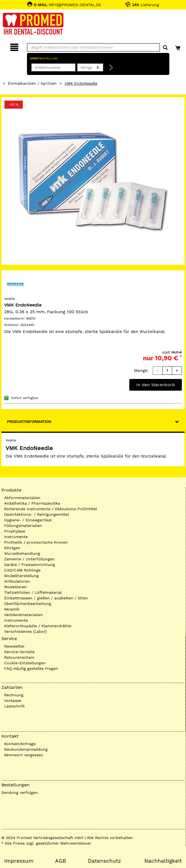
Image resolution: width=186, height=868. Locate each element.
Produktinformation (29, 422)
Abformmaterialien (22, 498)
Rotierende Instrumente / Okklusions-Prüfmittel (51, 509)
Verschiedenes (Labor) (25, 631)
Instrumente (16, 537)
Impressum (19, 861)
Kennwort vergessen (24, 755)
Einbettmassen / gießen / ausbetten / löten (46, 598)
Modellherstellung (21, 576)
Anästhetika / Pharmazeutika (32, 503)
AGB (60, 861)
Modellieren (15, 587)
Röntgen (12, 548)
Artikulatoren (17, 581)
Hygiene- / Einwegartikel (28, 520)
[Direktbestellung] (111, 68)
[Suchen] (165, 48)
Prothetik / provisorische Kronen (36, 542)
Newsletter (14, 646)
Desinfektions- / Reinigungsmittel (37, 514)
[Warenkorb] (178, 46)
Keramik (12, 609)
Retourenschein (19, 657)
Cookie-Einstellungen (25, 663)
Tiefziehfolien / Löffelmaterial (33, 592)
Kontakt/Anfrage (20, 744)
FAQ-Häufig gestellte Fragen (31, 668)
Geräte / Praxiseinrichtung (30, 565)
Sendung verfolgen (20, 792)
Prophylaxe (15, 531)
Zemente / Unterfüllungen (29, 559)
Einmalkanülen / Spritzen (32, 83)
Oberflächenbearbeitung (28, 604)
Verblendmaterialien (23, 615)
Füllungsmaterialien (23, 526)
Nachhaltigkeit (163, 861)
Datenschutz (104, 861)
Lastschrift (14, 706)
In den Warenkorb (156, 385)
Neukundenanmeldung (26, 749)
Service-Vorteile (19, 652)
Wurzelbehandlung (22, 553)
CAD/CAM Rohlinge (22, 570)
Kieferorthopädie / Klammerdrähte (38, 626)
